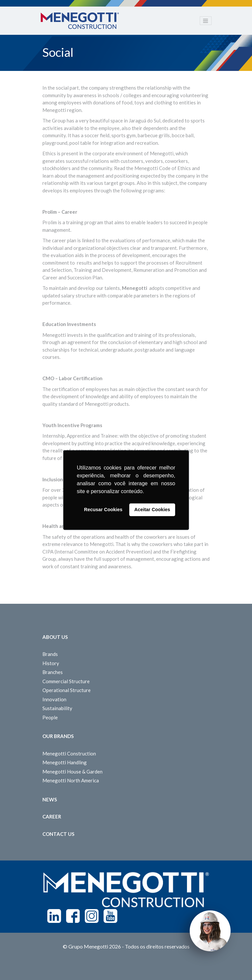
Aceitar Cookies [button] (152, 510)
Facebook (73, 916)
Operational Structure (67, 690)
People (50, 717)
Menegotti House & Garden (72, 772)
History (51, 663)
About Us (55, 637)
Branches (53, 672)
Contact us (58, 834)
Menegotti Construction (69, 753)
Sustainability (57, 708)
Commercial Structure (66, 681)
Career (52, 817)
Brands (50, 654)
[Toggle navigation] (206, 21)
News (50, 799)
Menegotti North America (71, 780)
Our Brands (58, 736)
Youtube (110, 916)
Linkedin (54, 916)
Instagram (92, 916)
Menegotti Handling (65, 762)
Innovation (54, 699)
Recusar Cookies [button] (103, 510)
